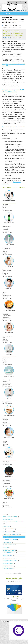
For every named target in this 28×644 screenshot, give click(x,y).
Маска (4, 250)
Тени (4, 209)
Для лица (5, 421)
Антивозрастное (7, 226)
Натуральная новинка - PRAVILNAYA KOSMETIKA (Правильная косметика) (13, 33)
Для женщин (6, 462)
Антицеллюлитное (7, 270)
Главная (6, 26)
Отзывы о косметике (11, 539)
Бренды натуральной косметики (14, 523)
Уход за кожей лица (9, 218)
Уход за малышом (10, 558)
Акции (7, 514)
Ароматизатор (6, 480)
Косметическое (6, 483)
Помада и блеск (7, 206)
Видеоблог (7, 526)
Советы (7, 547)
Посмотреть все (7, 211)
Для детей (5, 444)
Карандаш (5, 204)
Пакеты (4, 363)
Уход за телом (9, 262)
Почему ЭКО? (8, 542)
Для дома (9, 349)
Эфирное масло (7, 482)
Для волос (5, 341)
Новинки (18, 26)
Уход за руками (9, 563)
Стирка (4, 360)
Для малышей (9, 327)
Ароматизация (9, 519)
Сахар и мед (6, 505)
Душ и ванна (6, 272)
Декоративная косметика (9, 196)
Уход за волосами (9, 240)
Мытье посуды (6, 358)
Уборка (4, 361)
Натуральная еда (9, 532)
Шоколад (5, 502)
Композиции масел (7, 485)
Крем (4, 294)
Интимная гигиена (7, 385)
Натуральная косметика (12, 534)
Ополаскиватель (7, 319)
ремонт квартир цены (7, 17)
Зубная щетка (6, 317)
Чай (4, 504)
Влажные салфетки (7, 336)
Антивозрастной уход (11, 517)
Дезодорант (6, 297)
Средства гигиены (9, 371)
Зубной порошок (7, 316)
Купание (5, 339)
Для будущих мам (7, 402)
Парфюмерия (6, 424)
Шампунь (5, 253)
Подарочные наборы (9, 411)
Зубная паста (6, 314)
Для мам (9, 393)
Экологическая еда (9, 494)
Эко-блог (12, 26)
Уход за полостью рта (9, 305)
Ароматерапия (9, 472)
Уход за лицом (9, 555)
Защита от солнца (9, 432)
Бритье (4, 292)
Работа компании (10, 545)
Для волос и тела (7, 295)
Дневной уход (6, 228)
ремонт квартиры (16, 21)
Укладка (5, 251)
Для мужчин (9, 284)
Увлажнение (6, 231)
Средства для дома (10, 550)
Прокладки (5, 381)
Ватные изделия (7, 383)
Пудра (4, 208)
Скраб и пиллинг (7, 275)
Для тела (5, 422)
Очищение (5, 229)
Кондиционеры (6, 248)
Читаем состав (9, 569)
